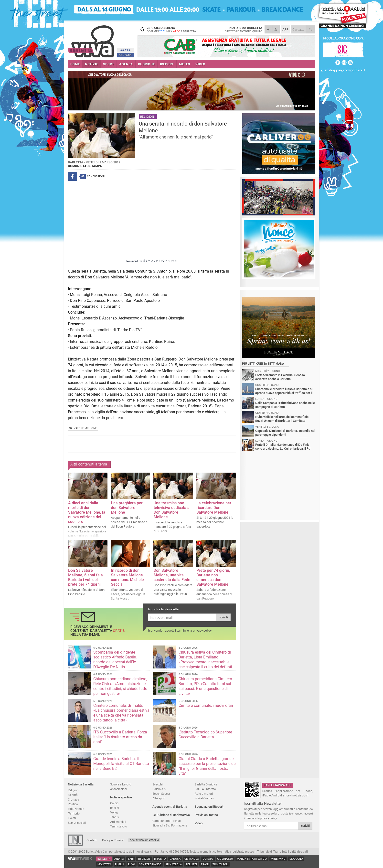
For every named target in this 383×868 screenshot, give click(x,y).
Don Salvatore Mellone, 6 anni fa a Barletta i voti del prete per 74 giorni (85, 577)
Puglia (120, 864)
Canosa (175, 859)
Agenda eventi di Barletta (170, 807)
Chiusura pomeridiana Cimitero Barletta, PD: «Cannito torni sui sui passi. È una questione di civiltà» (205, 686)
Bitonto (160, 859)
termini (181, 630)
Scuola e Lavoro (121, 784)
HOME (75, 64)
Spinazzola (174, 864)
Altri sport (159, 798)
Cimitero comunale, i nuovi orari (206, 705)
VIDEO (200, 64)
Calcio (114, 803)
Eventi (72, 818)
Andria (119, 859)
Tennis (114, 817)
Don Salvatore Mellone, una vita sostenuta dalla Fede (172, 575)
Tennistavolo (119, 826)
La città (73, 795)
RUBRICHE (146, 64)
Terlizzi (191, 864)
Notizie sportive (121, 797)
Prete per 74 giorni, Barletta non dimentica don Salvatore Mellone (213, 577)
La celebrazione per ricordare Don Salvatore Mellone (214, 508)
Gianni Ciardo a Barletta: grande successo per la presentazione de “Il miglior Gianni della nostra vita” (207, 766)
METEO (185, 64)
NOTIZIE (92, 64)
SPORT (109, 64)
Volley (114, 812)
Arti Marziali (118, 822)
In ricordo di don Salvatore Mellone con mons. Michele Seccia (127, 577)
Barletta (104, 859)
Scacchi (158, 784)
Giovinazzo (225, 859)
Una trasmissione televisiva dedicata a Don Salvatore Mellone (172, 510)
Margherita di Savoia (252, 859)
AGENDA (126, 64)
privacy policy (202, 630)
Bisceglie (144, 859)
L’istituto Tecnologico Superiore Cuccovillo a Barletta (205, 735)
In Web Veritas (204, 798)
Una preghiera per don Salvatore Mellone (127, 508)
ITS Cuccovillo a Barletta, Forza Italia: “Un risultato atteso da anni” (120, 737)
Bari (131, 859)
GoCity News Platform (144, 840)
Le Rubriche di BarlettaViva (171, 815)
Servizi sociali (77, 823)
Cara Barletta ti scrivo (167, 821)
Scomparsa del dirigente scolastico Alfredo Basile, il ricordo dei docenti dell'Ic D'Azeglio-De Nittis (116, 660)
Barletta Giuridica (206, 784)
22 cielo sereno (168, 29)
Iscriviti (223, 617)
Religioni (74, 790)
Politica (73, 804)
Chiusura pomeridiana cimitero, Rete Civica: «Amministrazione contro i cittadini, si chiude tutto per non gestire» (120, 686)
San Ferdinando (150, 864)
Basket (115, 808)
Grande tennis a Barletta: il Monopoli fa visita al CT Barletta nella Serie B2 (121, 764)
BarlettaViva (92, 40)
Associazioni (119, 789)
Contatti (92, 840)
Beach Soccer (161, 794)
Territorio (74, 813)
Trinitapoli (220, 864)
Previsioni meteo (206, 815)
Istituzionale (76, 809)
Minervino (278, 859)
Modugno (296, 859)
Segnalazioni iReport (209, 807)
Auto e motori (204, 794)
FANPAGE (125, 55)
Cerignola (192, 859)
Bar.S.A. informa (205, 789)
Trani (205, 864)
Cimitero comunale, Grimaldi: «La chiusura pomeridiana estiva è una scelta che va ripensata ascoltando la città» (121, 713)
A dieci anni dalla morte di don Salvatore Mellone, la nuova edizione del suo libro (87, 512)
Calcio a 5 (159, 789)
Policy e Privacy (113, 840)
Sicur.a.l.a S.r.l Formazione (170, 825)
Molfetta (104, 864)
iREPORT (167, 64)
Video (199, 823)
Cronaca (74, 799)
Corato (208, 859)
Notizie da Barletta (81, 784)
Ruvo (132, 864)
